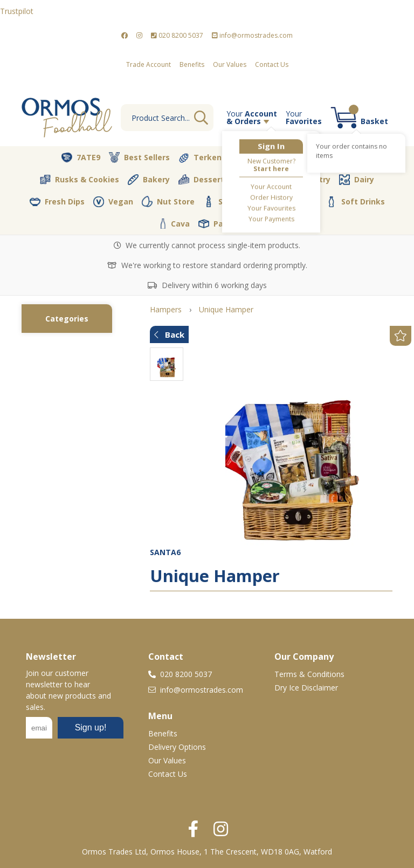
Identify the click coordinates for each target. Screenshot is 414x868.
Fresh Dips (57, 202)
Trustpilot (17, 11)
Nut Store (168, 201)
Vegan (113, 202)
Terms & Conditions (309, 674)
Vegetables (269, 158)
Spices (223, 201)
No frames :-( (75, 731)
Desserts (203, 180)
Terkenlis (204, 158)
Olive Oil (259, 180)
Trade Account (149, 64)
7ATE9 (81, 158)
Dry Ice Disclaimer (306, 688)
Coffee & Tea (285, 201)
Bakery (149, 180)
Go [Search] (201, 118)
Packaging (227, 224)
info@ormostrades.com (252, 35)
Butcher (330, 158)
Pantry (310, 179)
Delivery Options (177, 747)
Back (169, 334)
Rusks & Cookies (80, 180)
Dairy (357, 180)
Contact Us (272, 64)
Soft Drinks (356, 202)
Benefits (192, 64)
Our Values (230, 64)
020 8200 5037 (177, 35)
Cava (175, 224)
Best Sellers (139, 158)
